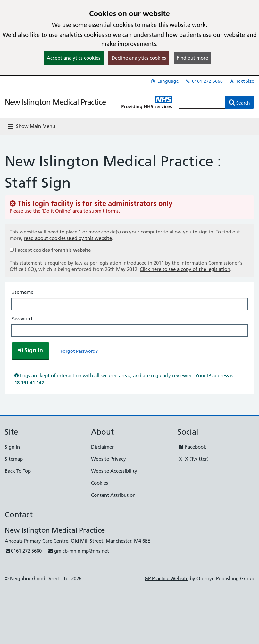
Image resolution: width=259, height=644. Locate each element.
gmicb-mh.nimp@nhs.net (78, 551)
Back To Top (18, 471)
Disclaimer (102, 447)
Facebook (192, 447)
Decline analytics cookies (139, 58)
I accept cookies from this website (53, 250)
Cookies (100, 483)
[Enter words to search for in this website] (202, 102)
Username (22, 292)
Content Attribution (113, 495)
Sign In (12, 447)
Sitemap (14, 459)
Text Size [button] (242, 81)
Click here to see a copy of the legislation (185, 269)
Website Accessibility (114, 471)
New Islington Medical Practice (55, 102)
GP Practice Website (167, 578)
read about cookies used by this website (68, 238)
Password (22, 319)
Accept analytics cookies (74, 58)
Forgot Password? (79, 351)
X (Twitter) (193, 459)
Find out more (192, 58)
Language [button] (165, 81)
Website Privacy (109, 459)
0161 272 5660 (204, 81)
